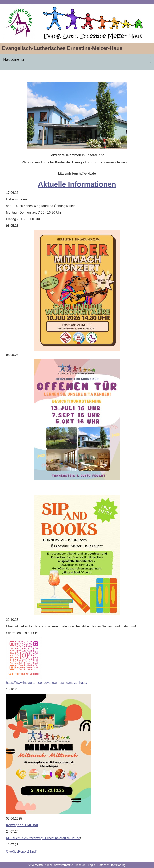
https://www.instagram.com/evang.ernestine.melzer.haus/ (47, 683)
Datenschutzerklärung (111, 865)
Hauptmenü (14, 59)
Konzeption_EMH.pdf (22, 825)
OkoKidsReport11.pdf (21, 851)
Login (92, 865)
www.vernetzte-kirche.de (70, 865)
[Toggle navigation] (145, 59)
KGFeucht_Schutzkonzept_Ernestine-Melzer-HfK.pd (43, 838)
